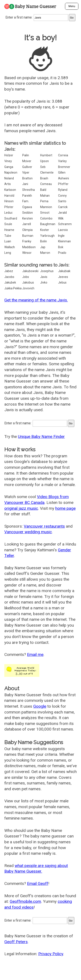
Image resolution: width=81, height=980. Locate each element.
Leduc (8, 213)
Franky (27, 241)
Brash (44, 178)
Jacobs (9, 277)
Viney (8, 161)
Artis (8, 184)
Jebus (62, 282)
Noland (9, 178)
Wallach (10, 247)
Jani (25, 184)
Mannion (46, 207)
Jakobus (28, 282)
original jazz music (21, 508)
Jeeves (63, 277)
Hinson (9, 201)
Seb (43, 167)
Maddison (29, 247)
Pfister (9, 207)
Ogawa (27, 207)
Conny (62, 196)
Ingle (61, 236)
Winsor (27, 253)
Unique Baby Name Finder (41, 437)
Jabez (9, 271)
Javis (44, 277)
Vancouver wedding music (28, 532)
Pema (44, 201)
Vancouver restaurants (44, 526)
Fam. (26, 201)
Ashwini (64, 178)
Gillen (62, 172)
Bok (61, 247)
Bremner (64, 167)
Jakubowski (30, 271)
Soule (8, 224)
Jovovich (28, 288)
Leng (8, 253)
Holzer (9, 155)
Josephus (47, 271)
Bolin (44, 241)
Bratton (27, 178)
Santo (62, 201)
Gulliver (27, 167)
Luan (8, 241)
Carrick (63, 207)
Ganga (9, 167)
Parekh (27, 196)
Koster (45, 230)
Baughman (48, 224)
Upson (44, 161)
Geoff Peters (16, 942)
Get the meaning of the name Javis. (36, 300)
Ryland (63, 190)
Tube (8, 236)
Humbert (46, 155)
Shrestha (29, 190)
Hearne (9, 230)
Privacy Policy (51, 954)
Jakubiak (64, 271)
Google (40, 706)
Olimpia (27, 230)
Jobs (26, 277)
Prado (62, 253)
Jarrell (27, 224)
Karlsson (10, 190)
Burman (28, 236)
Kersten (28, 218)
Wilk (61, 218)
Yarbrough (47, 236)
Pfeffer (63, 184)
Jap (43, 247)
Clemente (47, 172)
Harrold (9, 196)
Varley (62, 161)
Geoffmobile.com (25, 901)
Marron (45, 253)
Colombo (46, 218)
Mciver (27, 161)
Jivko (44, 282)
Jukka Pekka (13, 288)
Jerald (62, 213)
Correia (63, 155)
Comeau (46, 184)
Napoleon (11, 172)
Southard (11, 218)
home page (65, 508)
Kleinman (64, 241)
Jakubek (10, 282)
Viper (26, 172)
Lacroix (63, 230)
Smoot (45, 213)
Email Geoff (38, 884)
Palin (26, 155)
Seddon (28, 213)
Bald (43, 190)
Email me (35, 655)
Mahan (45, 196)
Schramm (65, 224)
